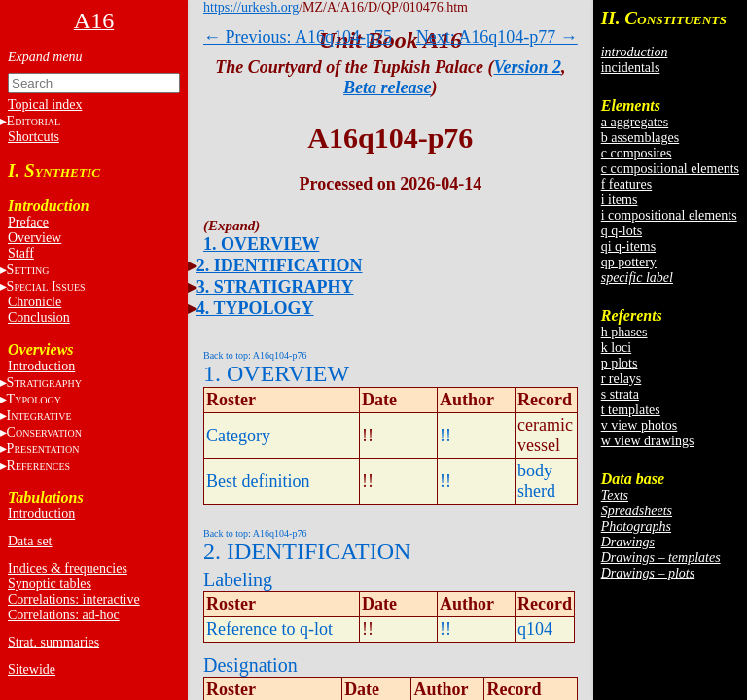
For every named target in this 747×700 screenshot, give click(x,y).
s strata (620, 394)
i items (620, 200)
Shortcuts (34, 137)
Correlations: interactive (74, 599)
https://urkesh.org (251, 7)
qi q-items (628, 246)
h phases (624, 332)
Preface (28, 222)
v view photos (640, 425)
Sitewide (32, 669)
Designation (250, 665)
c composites (637, 153)
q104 (535, 629)
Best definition (258, 481)
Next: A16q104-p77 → (497, 37)
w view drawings (648, 441)
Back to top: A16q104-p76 (255, 355)
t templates (631, 410)
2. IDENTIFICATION (280, 265)
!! (445, 436)
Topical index (45, 105)
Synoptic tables (50, 584)
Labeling (238, 579)
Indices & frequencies (68, 568)
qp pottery (629, 262)
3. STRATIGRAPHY (275, 287)
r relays (622, 379)
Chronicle (35, 302)
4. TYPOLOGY (255, 308)
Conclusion (39, 317)
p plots (620, 363)
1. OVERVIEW (261, 244)
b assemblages (640, 138)
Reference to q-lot (269, 629)
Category (238, 436)
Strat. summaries (53, 642)
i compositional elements (669, 215)
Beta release (387, 87)
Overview (35, 238)
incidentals (631, 68)
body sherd (536, 481)
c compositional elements (670, 169)
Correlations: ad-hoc (64, 615)
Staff (21, 253)
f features (626, 184)
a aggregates (635, 122)
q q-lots (622, 231)
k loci (617, 348)
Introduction (41, 366)
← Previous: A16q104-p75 (298, 37)
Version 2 (528, 67)
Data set (30, 541)
